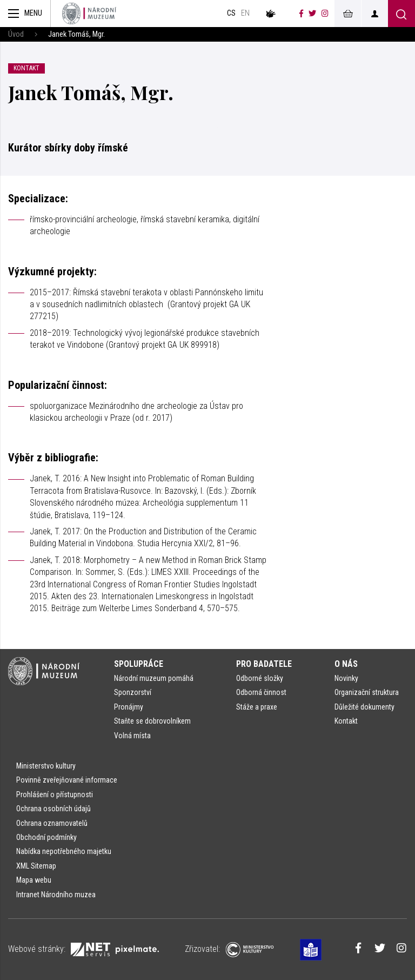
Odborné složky (260, 678)
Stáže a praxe (257, 707)
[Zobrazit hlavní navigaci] (25, 14)
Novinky (346, 678)
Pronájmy (129, 707)
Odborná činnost (261, 692)
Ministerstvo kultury (46, 766)
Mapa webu (34, 880)
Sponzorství (133, 692)
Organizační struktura (367, 692)
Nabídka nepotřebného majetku (64, 851)
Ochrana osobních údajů (53, 809)
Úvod (16, 34)
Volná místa (132, 736)
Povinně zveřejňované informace (67, 780)
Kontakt (346, 721)
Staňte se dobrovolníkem (152, 721)
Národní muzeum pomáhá (154, 678)
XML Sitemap (36, 866)
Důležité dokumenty (364, 707)
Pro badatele (264, 664)
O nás (346, 664)
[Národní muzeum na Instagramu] (325, 14)
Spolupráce (139, 664)
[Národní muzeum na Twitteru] (312, 14)
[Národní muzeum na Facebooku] (301, 14)
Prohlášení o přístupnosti (55, 794)
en (245, 13)
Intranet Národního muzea (56, 895)
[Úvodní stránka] (89, 14)
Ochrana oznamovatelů (52, 823)
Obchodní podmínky (46, 837)
